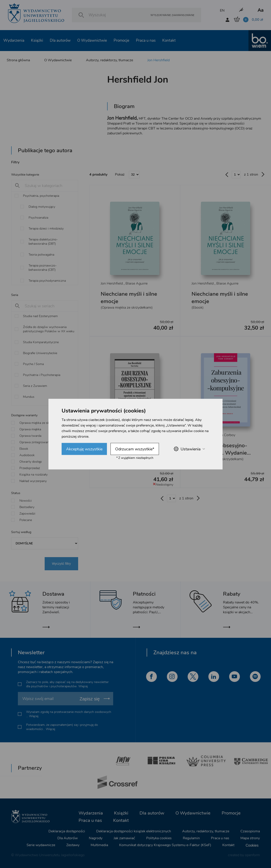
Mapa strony (250, 838)
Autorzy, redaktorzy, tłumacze (109, 60)
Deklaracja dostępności (67, 831)
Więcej (83, 686)
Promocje (121, 40)
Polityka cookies (159, 838)
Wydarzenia (14, 40)
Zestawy (73, 845)
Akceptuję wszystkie (84, 449)
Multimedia (99, 845)
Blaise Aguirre (137, 283)
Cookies (252, 845)
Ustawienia (189, 449)
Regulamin (191, 838)
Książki (37, 40)
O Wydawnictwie (92, 40)
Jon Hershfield (158, 60)
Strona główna (18, 60)
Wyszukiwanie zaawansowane (172, 15)
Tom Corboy (226, 435)
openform (252, 855)
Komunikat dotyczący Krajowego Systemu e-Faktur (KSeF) (165, 845)
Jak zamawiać (124, 838)
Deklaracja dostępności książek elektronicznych (134, 831)
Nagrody (96, 838)
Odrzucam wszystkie (135, 449)
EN (222, 10)
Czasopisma (250, 831)
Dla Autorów (68, 838)
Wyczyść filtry (61, 564)
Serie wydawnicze (41, 845)
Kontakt (169, 40)
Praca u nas (146, 40)
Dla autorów (60, 40)
